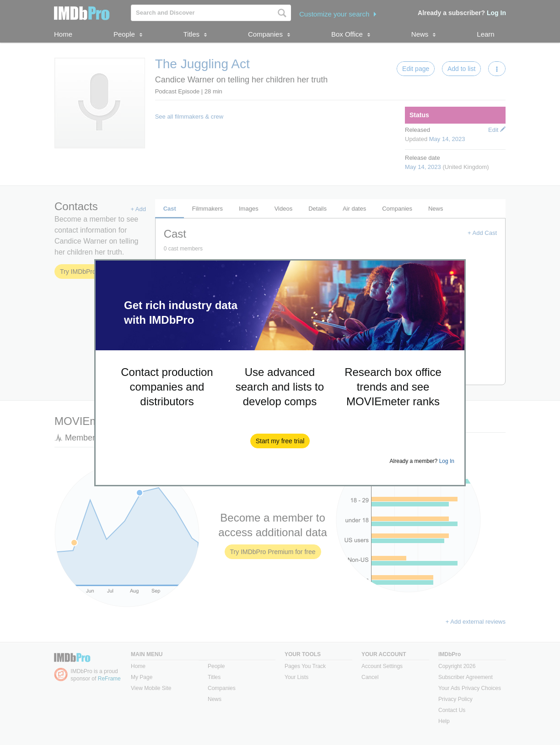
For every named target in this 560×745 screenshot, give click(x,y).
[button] (280, 441)
